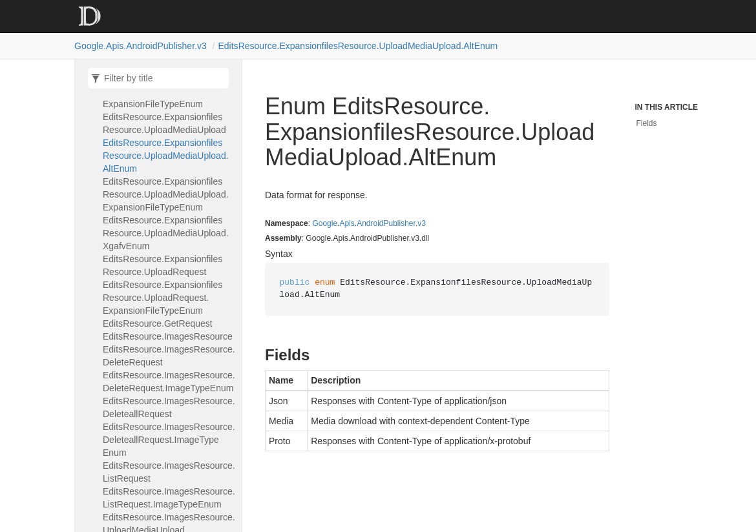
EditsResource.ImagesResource (168, 336)
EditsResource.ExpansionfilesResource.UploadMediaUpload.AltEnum (358, 46)
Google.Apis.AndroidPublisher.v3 (141, 46)
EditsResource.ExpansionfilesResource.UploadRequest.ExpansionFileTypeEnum (163, 298)
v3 (422, 223)
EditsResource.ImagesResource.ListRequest (169, 472)
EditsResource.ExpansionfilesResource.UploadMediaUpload (164, 123)
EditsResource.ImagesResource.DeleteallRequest (169, 407)
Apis (347, 223)
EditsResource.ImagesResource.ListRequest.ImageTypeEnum (169, 498)
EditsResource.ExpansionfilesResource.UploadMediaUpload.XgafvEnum (166, 233)
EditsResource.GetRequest (158, 323)
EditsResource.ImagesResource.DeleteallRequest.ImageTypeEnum (169, 440)
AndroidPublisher (386, 223)
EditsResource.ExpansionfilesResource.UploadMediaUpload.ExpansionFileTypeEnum (166, 194)
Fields (647, 123)
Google (325, 223)
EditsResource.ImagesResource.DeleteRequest (169, 356)
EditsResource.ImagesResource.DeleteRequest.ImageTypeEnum (169, 382)
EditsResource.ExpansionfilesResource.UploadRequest (163, 265)
